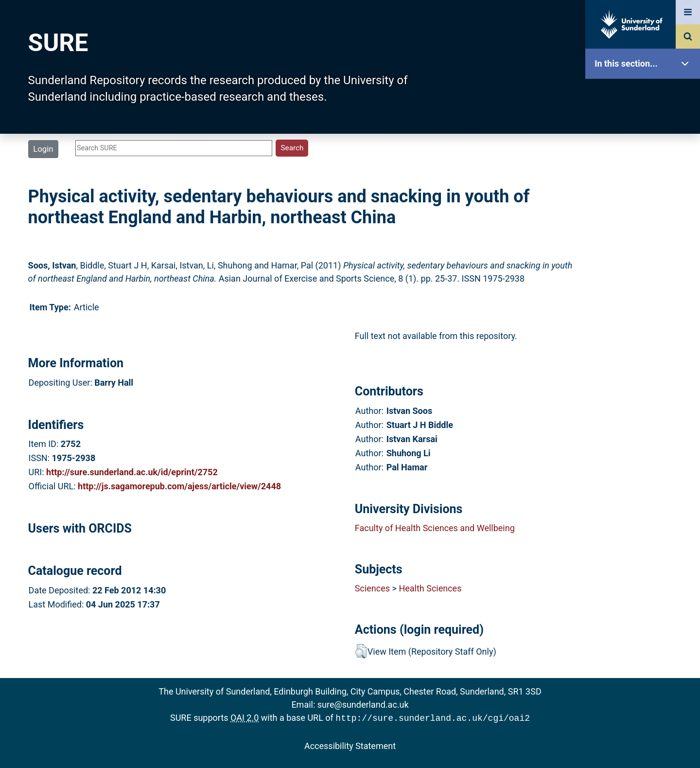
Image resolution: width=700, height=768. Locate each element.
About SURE (645, 156)
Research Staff (645, 310)
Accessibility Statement (350, 745)
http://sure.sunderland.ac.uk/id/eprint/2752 (132, 472)
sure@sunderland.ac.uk (363, 705)
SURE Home (645, 95)
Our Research (645, 125)
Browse (645, 187)
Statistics (645, 279)
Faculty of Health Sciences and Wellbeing (435, 528)
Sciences (372, 588)
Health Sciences (430, 588)
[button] (361, 651)
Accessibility (645, 372)
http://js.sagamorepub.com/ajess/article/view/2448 (179, 486)
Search (645, 218)
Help (645, 341)
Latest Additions (645, 248)
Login (43, 149)
